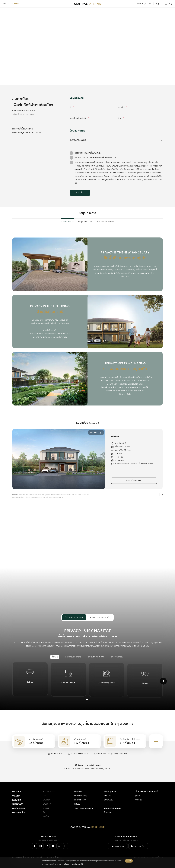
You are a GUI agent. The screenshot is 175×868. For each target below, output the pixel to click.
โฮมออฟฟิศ (18, 804)
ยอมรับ (129, 861)
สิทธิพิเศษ (108, 796)
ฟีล (44, 812)
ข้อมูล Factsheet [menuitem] (85, 222)
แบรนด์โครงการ (49, 792)
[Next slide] (163, 681)
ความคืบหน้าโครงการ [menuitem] (105, 222)
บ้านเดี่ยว (17, 792)
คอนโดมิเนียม (19, 808)
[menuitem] (55, 657)
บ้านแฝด (16, 796)
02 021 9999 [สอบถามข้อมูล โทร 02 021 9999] (35, 132)
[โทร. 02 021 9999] (96, 827)
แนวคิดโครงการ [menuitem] (68, 222)
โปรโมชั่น (77, 804)
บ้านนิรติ (46, 808)
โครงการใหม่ (78, 792)
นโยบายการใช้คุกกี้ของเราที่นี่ (74, 864)
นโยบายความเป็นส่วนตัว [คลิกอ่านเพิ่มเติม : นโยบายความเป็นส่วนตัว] (102, 158)
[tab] (87, 699)
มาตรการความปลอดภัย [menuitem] (100, 617)
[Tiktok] (47, 846)
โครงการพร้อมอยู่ (80, 796)
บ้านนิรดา (47, 800)
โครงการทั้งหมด (80, 800)
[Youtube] (53, 846)
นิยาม (45, 796)
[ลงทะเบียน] (80, 193)
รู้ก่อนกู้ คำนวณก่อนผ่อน (83, 808)
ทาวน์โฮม (17, 800)
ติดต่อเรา (138, 800)
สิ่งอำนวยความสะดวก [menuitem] (74, 617)
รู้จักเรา (138, 796)
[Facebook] (35, 846)
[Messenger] (65, 846)
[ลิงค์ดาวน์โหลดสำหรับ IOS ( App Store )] (118, 846)
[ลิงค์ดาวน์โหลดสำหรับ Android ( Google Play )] (138, 846)
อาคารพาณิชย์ (19, 812)
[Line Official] (59, 846)
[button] (55, 754)
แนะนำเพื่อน (109, 800)
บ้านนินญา (47, 804)
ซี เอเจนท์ (108, 812)
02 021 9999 (13, 4)
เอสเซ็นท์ (46, 816)
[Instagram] (41, 846)
